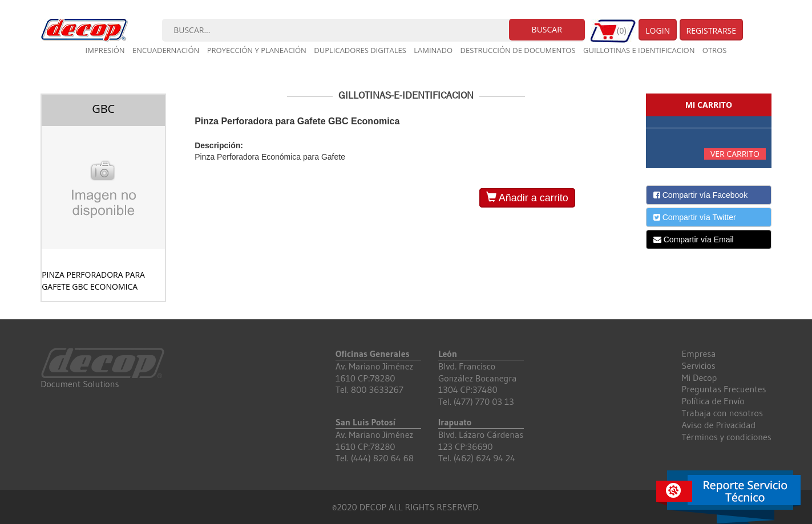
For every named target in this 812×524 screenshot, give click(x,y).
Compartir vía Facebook (700, 195)
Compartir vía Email (694, 239)
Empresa (699, 354)
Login (658, 31)
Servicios (699, 365)
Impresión (105, 50)
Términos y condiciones (727, 437)
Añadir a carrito (527, 198)
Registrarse (712, 31)
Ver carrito (735, 154)
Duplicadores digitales (360, 50)
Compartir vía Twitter (695, 217)
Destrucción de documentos (518, 50)
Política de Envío (713, 401)
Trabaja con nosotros (722, 413)
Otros (715, 50)
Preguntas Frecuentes (724, 389)
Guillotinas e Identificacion (639, 50)
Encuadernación (166, 50)
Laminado (433, 50)
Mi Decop (700, 377)
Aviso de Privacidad (719, 425)
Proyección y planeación (257, 50)
